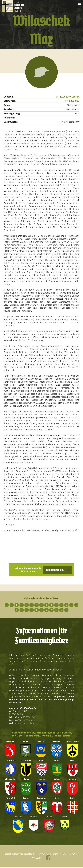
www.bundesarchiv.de (25, 723)
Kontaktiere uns (55, 570)
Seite (26, 661)
